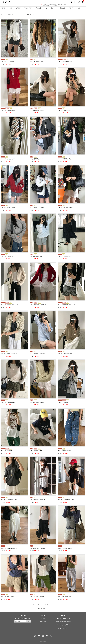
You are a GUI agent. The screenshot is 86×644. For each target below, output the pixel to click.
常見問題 (63, 615)
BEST (10, 8)
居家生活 (62, 8)
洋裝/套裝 (39, 8)
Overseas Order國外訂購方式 (63, 622)
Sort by (3, 15)
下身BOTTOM (28, 8)
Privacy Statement (43, 625)
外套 (46, 8)
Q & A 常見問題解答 (63, 628)
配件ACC (54, 8)
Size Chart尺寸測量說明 (63, 625)
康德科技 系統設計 (43, 642)
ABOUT (43, 619)
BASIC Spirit (43, 622)
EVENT (71, 8)
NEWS (3, 8)
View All (32, 15)
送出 (29, 621)
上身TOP (18, 8)
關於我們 (43, 615)
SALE (78, 8)
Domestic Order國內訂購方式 (63, 619)
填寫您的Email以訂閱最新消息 (23, 619)
